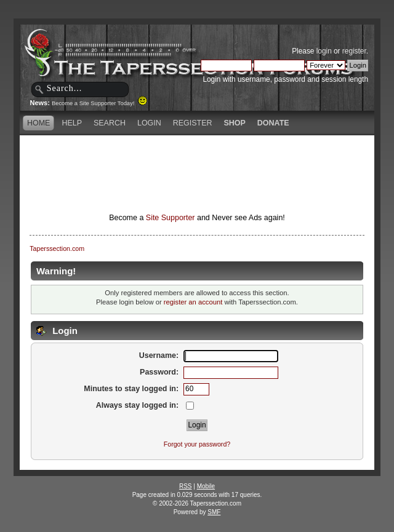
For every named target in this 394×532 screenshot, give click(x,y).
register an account (193, 302)
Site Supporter (171, 218)
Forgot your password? (197, 444)
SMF (214, 512)
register (354, 51)
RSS (186, 486)
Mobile (206, 486)
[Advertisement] (197, 157)
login (324, 51)
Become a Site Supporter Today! (99, 103)
